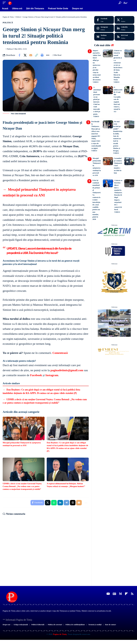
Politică (8, 23)
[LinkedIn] (124, 28)
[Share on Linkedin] (60, 503)
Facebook (36, 375)
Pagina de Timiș (60, 639)
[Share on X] (25, 55)
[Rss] (132, 594)
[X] (124, 20)
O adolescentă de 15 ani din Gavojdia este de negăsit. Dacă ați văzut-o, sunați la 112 (118, 99)
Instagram (52, 375)
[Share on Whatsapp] (54, 503)
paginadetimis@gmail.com (67, 370)
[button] (5, 3)
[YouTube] (108, 594)
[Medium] (104, 37)
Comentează (60, 353)
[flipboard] (126, 594)
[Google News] (114, 594)
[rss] (124, 37)
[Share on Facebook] (19, 55)
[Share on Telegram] (66, 503)
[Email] (31, 55)
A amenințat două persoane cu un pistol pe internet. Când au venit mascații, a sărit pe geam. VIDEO (97, 102)
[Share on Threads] (73, 503)
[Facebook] (104, 20)
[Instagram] (104, 28)
